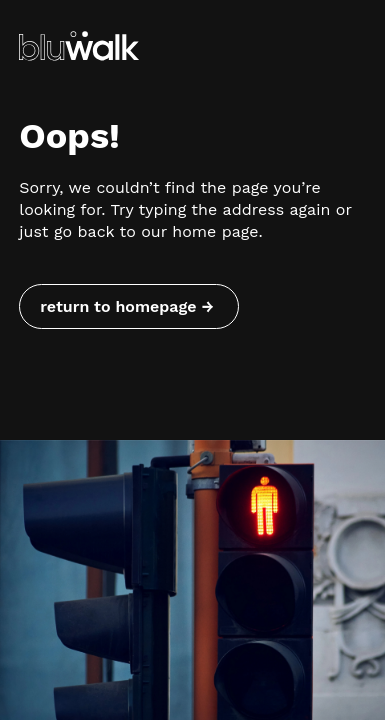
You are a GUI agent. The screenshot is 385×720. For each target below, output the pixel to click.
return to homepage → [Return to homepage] (126, 306)
